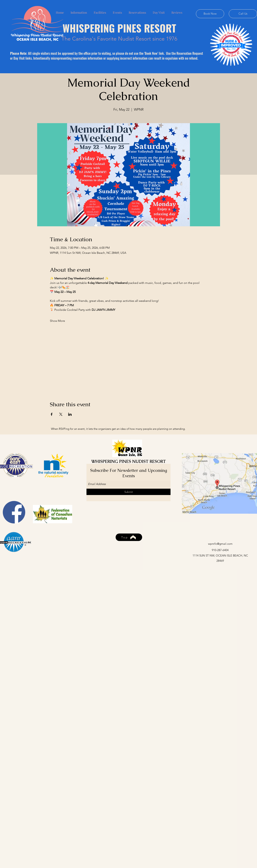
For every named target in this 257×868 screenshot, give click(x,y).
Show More (57, 321)
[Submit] (128, 492)
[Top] (129, 537)
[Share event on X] (61, 414)
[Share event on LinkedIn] (70, 414)
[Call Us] (243, 14)
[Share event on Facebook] (52, 414)
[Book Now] (210, 14)
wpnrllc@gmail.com (220, 544)
